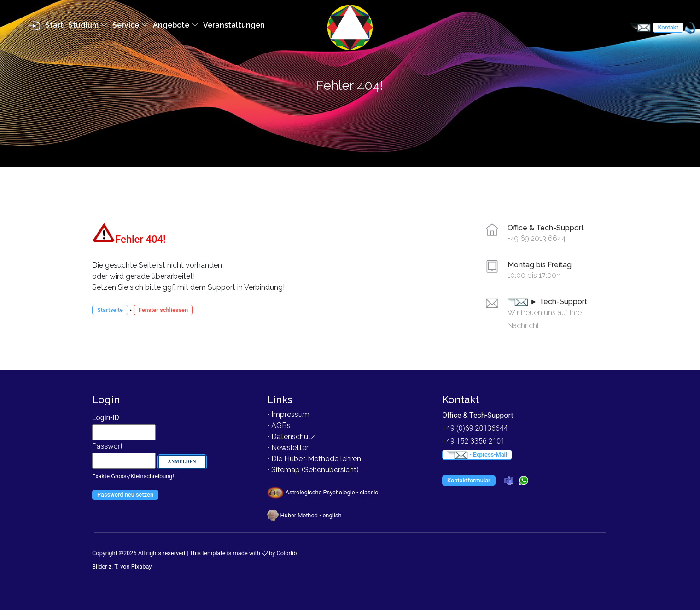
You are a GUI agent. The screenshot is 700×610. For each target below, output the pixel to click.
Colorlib (287, 553)
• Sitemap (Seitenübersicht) (313, 470)
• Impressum (288, 414)
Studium (88, 25)
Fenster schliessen (163, 310)
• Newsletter (288, 448)
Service (130, 25)
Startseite (110, 310)
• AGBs (279, 425)
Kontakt (668, 27)
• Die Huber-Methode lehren (314, 459)
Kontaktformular (469, 480)
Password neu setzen (125, 495)
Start (54, 25)
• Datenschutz (291, 437)
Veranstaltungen (234, 25)
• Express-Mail (477, 455)
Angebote (176, 25)
